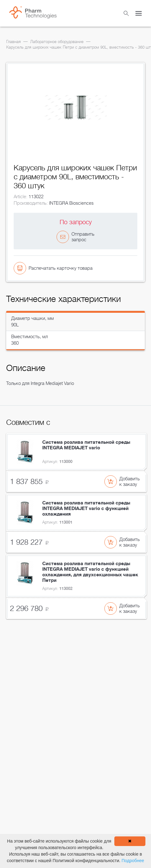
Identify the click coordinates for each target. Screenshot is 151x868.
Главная (14, 42)
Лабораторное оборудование (57, 42)
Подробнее (133, 861)
